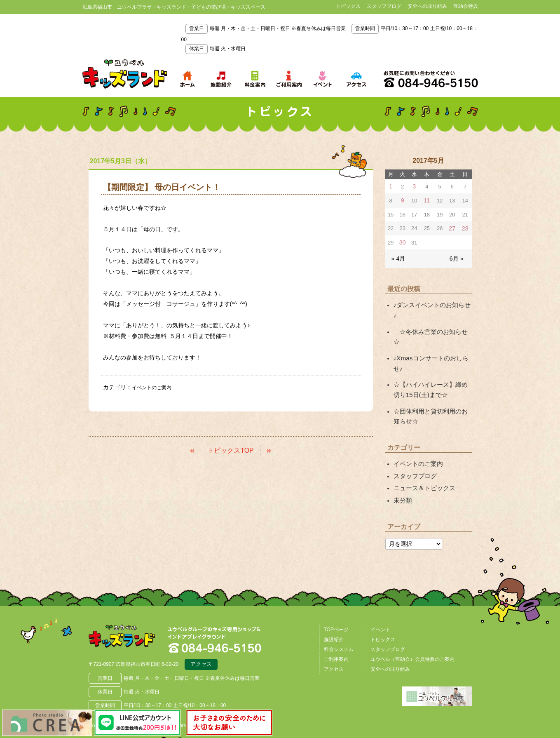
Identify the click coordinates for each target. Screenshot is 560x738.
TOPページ (336, 586)
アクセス (201, 622)
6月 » (457, 256)
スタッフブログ (384, 6)
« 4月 (398, 256)
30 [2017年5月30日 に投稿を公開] (402, 241)
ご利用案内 (336, 616)
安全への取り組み (427, 6)
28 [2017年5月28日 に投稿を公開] (465, 227)
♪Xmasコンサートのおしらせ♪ (433, 333)
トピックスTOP (231, 449)
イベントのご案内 (155, 387)
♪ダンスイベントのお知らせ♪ (431, 302)
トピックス (348, 6)
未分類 (402, 457)
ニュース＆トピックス (422, 446)
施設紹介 (334, 596)
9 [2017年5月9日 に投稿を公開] (402, 200)
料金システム (339, 606)
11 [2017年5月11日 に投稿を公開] (427, 200)
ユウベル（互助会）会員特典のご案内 (412, 616)
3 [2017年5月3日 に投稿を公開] (414, 186)
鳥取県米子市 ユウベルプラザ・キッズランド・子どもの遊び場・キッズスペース (125, 74)
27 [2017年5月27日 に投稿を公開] (453, 227)
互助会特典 (466, 6)
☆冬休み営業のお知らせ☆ (431, 317)
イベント (380, 586)
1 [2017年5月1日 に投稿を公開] (391, 186)
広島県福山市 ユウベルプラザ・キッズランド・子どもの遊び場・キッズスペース (131, 596)
